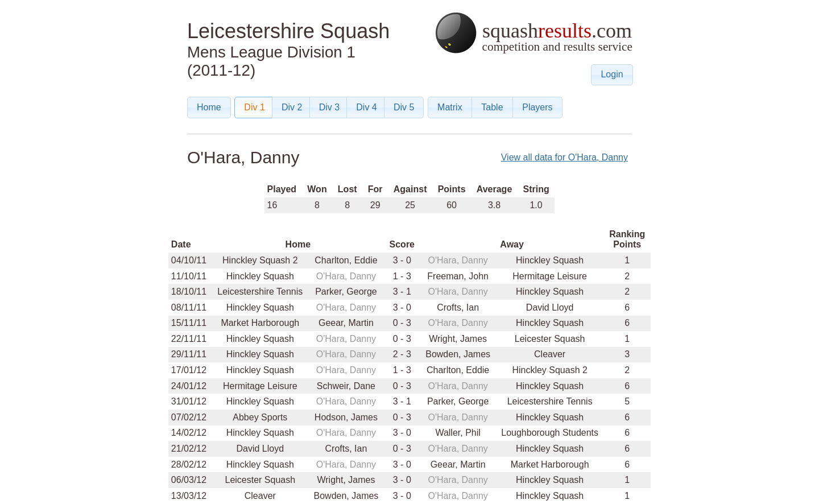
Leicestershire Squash (288, 31)
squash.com (533, 33)
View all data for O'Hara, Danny (564, 157)
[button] (612, 75)
